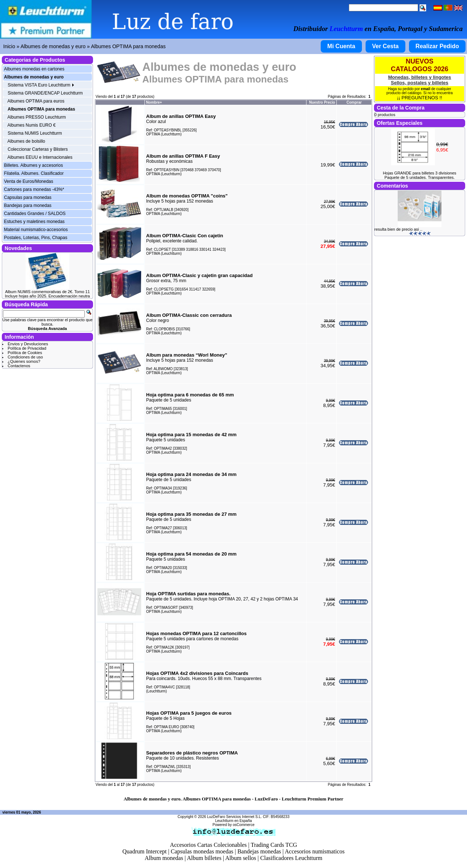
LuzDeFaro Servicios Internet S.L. (235, 817)
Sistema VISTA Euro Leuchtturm (41, 85)
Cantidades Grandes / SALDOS (35, 214)
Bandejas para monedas (28, 206)
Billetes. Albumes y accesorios (33, 165)
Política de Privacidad (27, 348)
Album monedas (164, 858)
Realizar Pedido (437, 46)
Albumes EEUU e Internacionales (40, 157)
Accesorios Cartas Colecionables (209, 845)
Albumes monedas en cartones (34, 69)
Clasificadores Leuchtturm (291, 858)
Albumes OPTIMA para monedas (128, 46)
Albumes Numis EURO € (31, 125)
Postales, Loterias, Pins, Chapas (36, 238)
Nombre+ (154, 102)
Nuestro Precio (322, 102)
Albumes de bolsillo (26, 141)
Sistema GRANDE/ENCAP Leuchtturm (45, 93)
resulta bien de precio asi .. (398, 229)
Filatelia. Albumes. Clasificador (34, 173)
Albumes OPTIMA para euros (36, 101)
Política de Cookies (25, 353)
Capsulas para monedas (28, 197)
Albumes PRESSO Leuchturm (36, 117)
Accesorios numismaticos (315, 851)
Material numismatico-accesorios (36, 230)
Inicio (9, 46)
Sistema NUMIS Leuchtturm (35, 133)
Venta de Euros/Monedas (29, 181)
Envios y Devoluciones (28, 344)
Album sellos (241, 858)
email (426, 89)
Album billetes (204, 858)
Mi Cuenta (341, 46)
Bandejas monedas (259, 851)
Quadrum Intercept (144, 851)
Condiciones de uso (25, 357)
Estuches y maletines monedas (34, 222)
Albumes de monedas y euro (53, 46)
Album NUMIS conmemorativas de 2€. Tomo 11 (47, 292)
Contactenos (19, 366)
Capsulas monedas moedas (202, 851)
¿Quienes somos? (24, 361)
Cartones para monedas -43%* (34, 189)
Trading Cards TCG (274, 845)
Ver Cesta (385, 46)
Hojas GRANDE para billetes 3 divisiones (419, 173)
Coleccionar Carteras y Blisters (38, 149)
